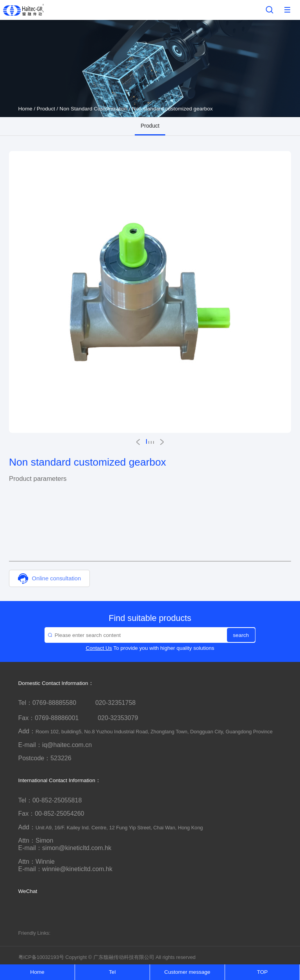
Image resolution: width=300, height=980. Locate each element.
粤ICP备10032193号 (41, 957)
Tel (112, 972)
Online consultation (49, 579)
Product (46, 109)
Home (25, 109)
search (241, 635)
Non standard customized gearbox (172, 109)
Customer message (187, 972)
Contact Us (99, 648)
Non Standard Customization (93, 109)
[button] (138, 442)
